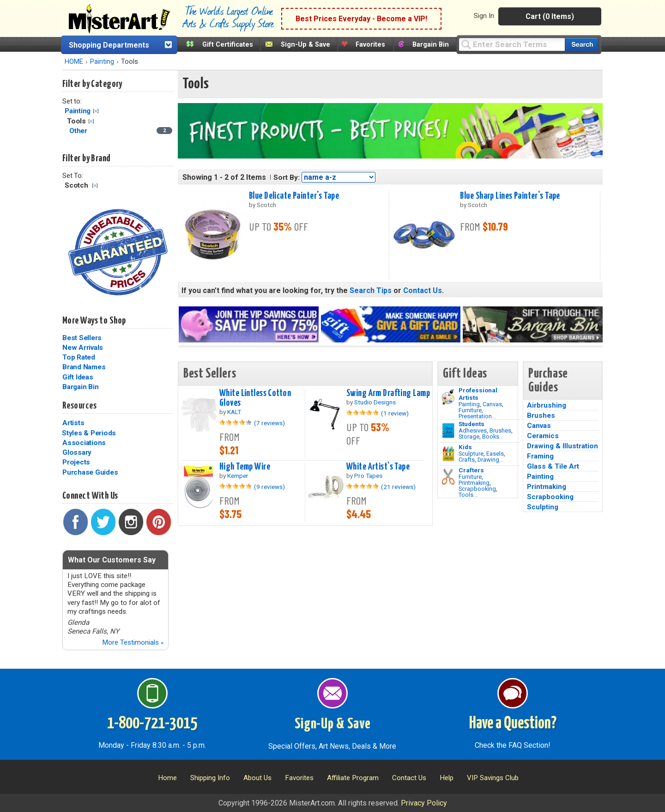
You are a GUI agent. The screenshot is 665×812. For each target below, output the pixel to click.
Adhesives (473, 430)
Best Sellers (82, 338)
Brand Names (84, 367)
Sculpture (471, 454)
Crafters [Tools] (471, 470)
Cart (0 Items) (550, 16)
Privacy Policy (424, 803)
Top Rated (79, 357)
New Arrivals (83, 348)
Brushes (500, 430)
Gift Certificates (228, 45)
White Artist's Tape (378, 467)
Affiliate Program (353, 778)
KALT (234, 412)
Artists (73, 423)
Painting (102, 62)
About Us (257, 778)
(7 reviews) (269, 423)
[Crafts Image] (448, 454)
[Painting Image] (448, 397)
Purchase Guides (90, 472)
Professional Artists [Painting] (478, 394)
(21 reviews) (398, 487)
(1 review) (395, 413)
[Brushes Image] (448, 431)
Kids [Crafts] (465, 447)
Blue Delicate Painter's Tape (294, 196)
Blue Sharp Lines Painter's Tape (510, 196)
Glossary (77, 452)
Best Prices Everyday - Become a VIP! (361, 19)
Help (447, 778)
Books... (493, 437)
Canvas (492, 404)
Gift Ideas (78, 377)
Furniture (470, 410)
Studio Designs (375, 402)
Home (167, 778)
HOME (74, 62)
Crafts (467, 460)
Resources (79, 406)
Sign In (484, 16)
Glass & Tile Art (553, 466)
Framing (540, 456)
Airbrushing (547, 405)
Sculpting (543, 507)
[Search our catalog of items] (582, 45)
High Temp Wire (245, 467)
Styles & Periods (89, 433)
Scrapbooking (477, 489)
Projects (76, 462)
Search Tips (371, 290)
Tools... (468, 495)
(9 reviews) (269, 487)
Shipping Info (210, 778)
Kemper (238, 476)
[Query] (512, 44)
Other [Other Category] (79, 131)
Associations (84, 443)
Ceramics (543, 436)
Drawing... (490, 460)
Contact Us (423, 290)
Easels (495, 454)
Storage (469, 437)
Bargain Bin (431, 45)
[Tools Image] (448, 477)
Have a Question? (513, 724)
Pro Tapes (368, 476)
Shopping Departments (109, 45)
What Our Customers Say (112, 560)
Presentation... (477, 416)
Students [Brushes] (472, 424)
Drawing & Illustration (562, 446)
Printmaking (474, 483)
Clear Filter (96, 111)
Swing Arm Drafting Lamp (388, 393)
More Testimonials (133, 642)
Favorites (370, 45)
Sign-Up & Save (305, 45)
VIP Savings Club (493, 778)
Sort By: (287, 177)
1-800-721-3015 (152, 724)
